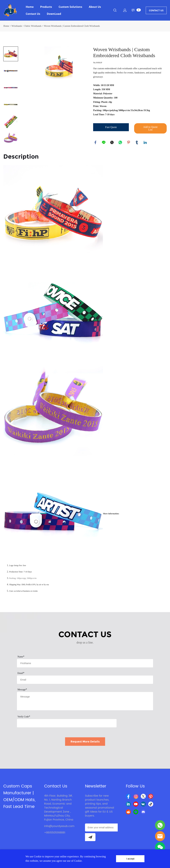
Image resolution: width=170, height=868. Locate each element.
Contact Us (33, 14)
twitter (112, 143)
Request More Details (85, 742)
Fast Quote (111, 127)
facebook (96, 143)
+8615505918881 (55, 833)
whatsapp (121, 143)
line (104, 143)
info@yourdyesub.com (59, 826)
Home (30, 7)
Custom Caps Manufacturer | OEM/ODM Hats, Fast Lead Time (19, 796)
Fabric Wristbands (33, 26)
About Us (95, 7)
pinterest (129, 143)
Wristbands (17, 26)
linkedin (145, 143)
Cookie (38, 856)
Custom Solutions (70, 7)
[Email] (101, 827)
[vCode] (67, 723)
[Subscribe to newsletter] (90, 837)
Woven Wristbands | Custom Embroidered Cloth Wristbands (72, 26)
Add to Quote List (150, 128)
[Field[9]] (85, 680)
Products (46, 7)
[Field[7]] (85, 663)
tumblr (137, 143)
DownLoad (54, 14)
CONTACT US (156, 10)
